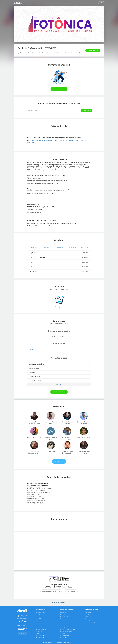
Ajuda (86, 627)
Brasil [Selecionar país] (22, 633)
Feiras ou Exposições (41, 638)
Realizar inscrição (93, 50)
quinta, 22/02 (72, 247)
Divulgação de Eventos (66, 617)
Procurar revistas (59, 89)
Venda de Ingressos (65, 619)
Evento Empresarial (41, 613)
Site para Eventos (65, 634)
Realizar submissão (59, 392)
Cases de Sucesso (89, 615)
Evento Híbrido (39, 619)
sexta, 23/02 (85, 247)
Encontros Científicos (41, 636)
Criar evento (88, 613)
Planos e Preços (89, 621)
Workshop (38, 627)
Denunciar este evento (59, 602)
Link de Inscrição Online (66, 632)
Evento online (39, 617)
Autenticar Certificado (90, 623)
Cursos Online (39, 632)
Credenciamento (65, 638)
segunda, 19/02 (34, 247)
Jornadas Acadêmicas (41, 630)
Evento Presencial (40, 615)
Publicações (63, 613)
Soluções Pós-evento (66, 623)
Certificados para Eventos (67, 636)
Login (101, 3)
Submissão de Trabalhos (66, 625)
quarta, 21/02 (59, 247)
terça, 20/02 (47, 247)
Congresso (39, 621)
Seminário (38, 625)
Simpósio (38, 623)
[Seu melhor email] (54, 111)
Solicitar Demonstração (91, 617)
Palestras (38, 634)
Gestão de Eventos (65, 621)
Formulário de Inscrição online (68, 630)
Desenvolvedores (89, 625)
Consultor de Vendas (90, 619)
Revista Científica (64, 615)
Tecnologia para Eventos (66, 627)
